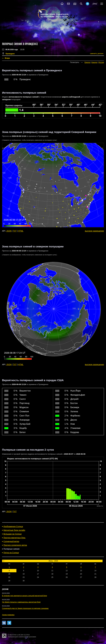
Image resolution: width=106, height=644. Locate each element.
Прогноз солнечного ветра (15, 545)
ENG (95, 4)
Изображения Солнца (13, 526)
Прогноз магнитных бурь (14, 538)
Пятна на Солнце (11, 553)
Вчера (7, 58)
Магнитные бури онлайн (14, 530)
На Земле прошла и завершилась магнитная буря (21, 602)
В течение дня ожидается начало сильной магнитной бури (24, 596)
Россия (101, 62)
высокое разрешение (94, 231)
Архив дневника (8, 615)
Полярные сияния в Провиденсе (20, 44)
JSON (9, 231)
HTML (21, 231)
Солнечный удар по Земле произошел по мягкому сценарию (25, 608)
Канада (94, 62)
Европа (87, 62)
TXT (15, 231)
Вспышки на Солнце (13, 534)
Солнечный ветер (11, 541)
